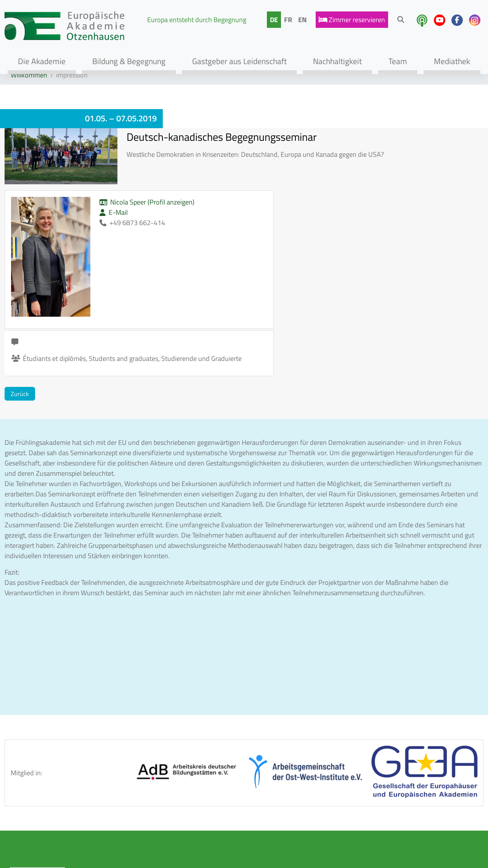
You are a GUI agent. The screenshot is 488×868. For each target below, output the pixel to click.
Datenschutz (187, 818)
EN (302, 20)
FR (288, 20)
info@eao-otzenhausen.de (390, 820)
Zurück (20, 290)
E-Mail (77, 223)
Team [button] (398, 61)
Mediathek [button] (452, 61)
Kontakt (180, 785)
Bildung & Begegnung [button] (129, 61)
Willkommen (29, 75)
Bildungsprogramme (118, 785)
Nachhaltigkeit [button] (337, 61)
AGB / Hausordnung (198, 769)
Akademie (103, 769)
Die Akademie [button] (42, 61)
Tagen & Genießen (115, 801)
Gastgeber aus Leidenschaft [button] (239, 61)
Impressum (185, 801)
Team (96, 818)
